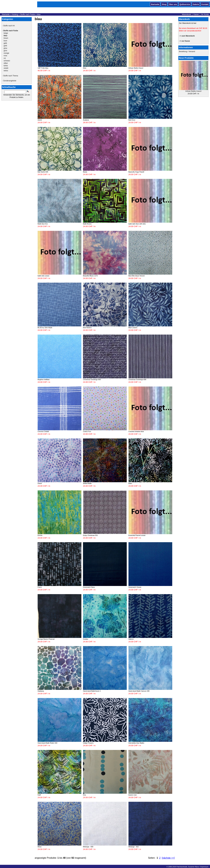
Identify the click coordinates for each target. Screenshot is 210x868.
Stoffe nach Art (9, 26)
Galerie (196, 4)
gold (5, 46)
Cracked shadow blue (136, 431)
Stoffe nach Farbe (28, 14)
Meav (40, 847)
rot (5, 58)
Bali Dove (132, 120)
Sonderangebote (10, 81)
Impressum (204, 867)
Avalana (86, 120)
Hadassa (41, 691)
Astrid (40, 120)
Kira (84, 795)
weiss (6, 71)
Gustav (86, 639)
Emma (40, 535)
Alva (85, 68)
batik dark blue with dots (137, 224)
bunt (5, 41)
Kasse (196, 14)
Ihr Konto (205, 14)
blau (39, 14)
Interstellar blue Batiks (136, 743)
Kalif (39, 795)
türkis (6, 66)
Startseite (155, 4)
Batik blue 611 (43, 224)
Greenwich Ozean (135, 587)
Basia (85, 172)
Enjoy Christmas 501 (90, 535)
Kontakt (205, 4)
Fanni (40, 587)
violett (6, 68)
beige (6, 33)
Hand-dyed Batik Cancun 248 (139, 691)
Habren (131, 639)
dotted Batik (87, 483)
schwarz (7, 61)
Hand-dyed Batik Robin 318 (47, 743)
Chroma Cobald (43, 431)
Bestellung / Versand (187, 52)
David (40, 483)
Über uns (173, 4)
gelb (5, 43)
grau (5, 48)
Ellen (130, 483)
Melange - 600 (88, 847)
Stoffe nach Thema (11, 76)
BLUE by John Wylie (45, 328)
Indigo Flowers (88, 743)
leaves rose (133, 795)
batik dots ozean (43, 276)
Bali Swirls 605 (43, 172)
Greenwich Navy (89, 587)
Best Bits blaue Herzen (137, 276)
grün (5, 51)
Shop (164, 4)
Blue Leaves (133, 328)
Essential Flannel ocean (137, 535)
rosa (5, 56)
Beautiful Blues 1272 (90, 276)
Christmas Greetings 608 (137, 380)
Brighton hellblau (44, 380)
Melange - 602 (134, 847)
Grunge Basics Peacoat (46, 639)
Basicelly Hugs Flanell (136, 172)
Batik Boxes (87, 224)
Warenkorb (186, 14)
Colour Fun (87, 431)
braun (6, 38)
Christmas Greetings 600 (92, 380)
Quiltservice (185, 4)
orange (6, 53)
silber (6, 63)
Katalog (15, 14)
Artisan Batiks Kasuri (193, 91)
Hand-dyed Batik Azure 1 (92, 691)
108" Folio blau (43, 68)
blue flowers (87, 328)
